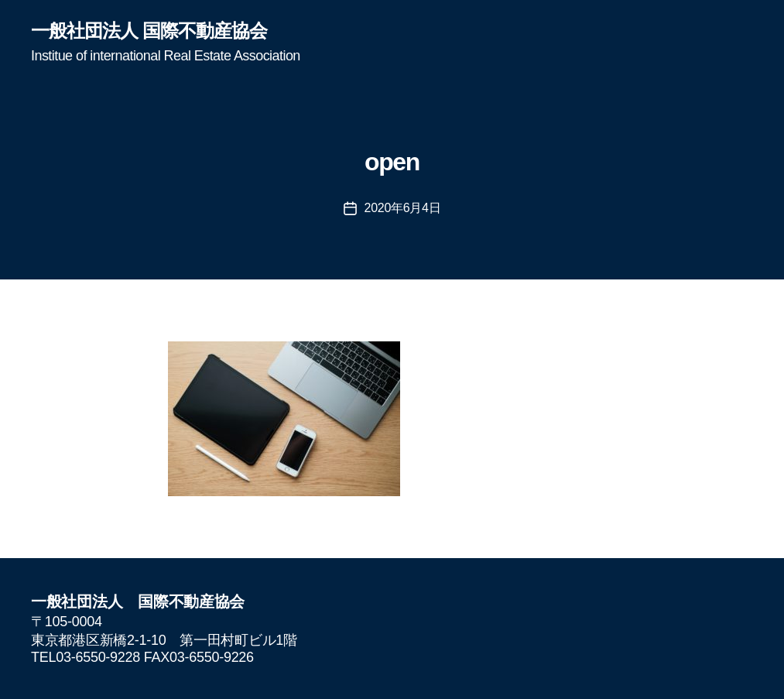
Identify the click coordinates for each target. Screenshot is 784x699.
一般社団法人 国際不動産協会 (149, 31)
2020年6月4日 (403, 208)
